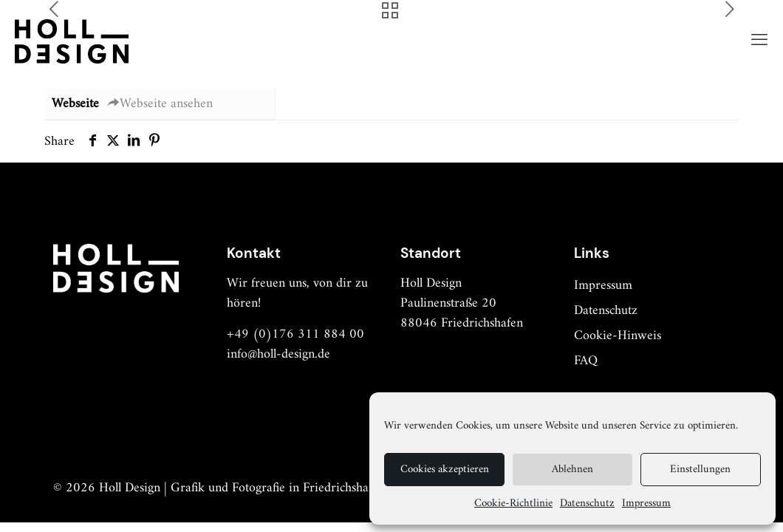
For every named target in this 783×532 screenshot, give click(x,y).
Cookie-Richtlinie (513, 504)
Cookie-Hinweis (618, 336)
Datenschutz (587, 504)
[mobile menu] (759, 41)
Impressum (646, 504)
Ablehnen (572, 470)
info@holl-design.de (278, 354)
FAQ (586, 361)
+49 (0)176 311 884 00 (295, 334)
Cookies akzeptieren (445, 470)
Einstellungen (700, 470)
